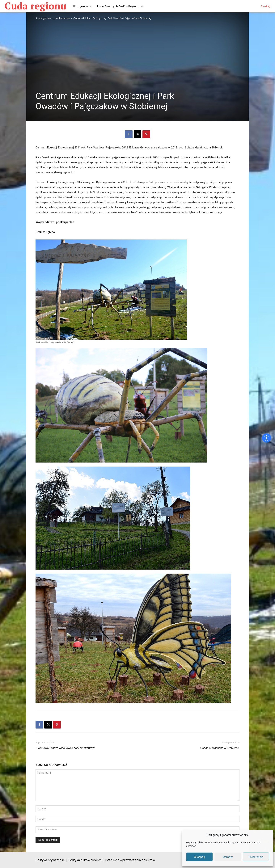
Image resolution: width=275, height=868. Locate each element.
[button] (266, 6)
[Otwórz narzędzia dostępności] (267, 438)
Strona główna (43, 18)
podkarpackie (62, 18)
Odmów (228, 857)
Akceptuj (199, 857)
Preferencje (256, 857)
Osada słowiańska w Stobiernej (220, 748)
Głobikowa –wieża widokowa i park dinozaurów (65, 748)
